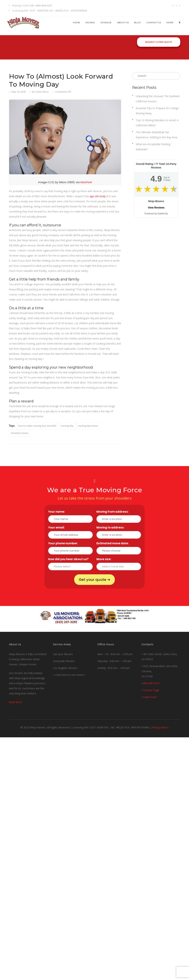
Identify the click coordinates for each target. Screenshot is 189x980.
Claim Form (150, 697)
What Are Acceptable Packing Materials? (153, 147)
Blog (138, 22)
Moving (90, 22)
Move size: (105, 559)
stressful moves (20, 433)
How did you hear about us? (69, 559)
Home (76, 22)
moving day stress (88, 426)
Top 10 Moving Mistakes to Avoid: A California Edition (157, 123)
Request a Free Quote (159, 42)
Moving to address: (111, 527)
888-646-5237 (151, 683)
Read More (15, 702)
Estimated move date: (113, 543)
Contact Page (151, 690)
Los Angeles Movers (65, 668)
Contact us (154, 22)
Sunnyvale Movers (64, 661)
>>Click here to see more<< (69, 675)
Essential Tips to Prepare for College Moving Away (157, 111)
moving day (67, 426)
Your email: (57, 527)
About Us (123, 22)
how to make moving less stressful (37, 426)
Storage (106, 22)
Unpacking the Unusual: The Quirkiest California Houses (158, 99)
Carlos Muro (42, 92)
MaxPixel (86, 182)
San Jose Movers (63, 654)
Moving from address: (113, 512)
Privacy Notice (160, 727)
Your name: (57, 512)
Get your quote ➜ (94, 580)
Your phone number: (64, 543)
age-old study (98, 196)
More (170, 22)
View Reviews (156, 208)
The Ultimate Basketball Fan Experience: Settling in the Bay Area (157, 135)
